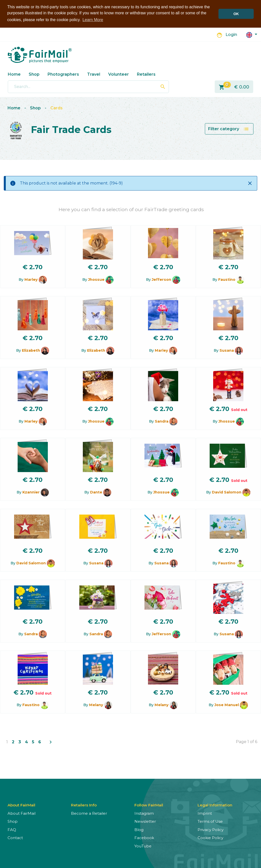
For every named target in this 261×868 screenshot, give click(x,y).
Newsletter (145, 821)
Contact (15, 837)
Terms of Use (210, 821)
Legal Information (215, 805)
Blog (139, 829)
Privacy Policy (211, 829)
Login (231, 34)
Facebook (144, 837)
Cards (57, 107)
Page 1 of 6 (247, 741)
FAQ (12, 829)
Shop (34, 74)
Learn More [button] (93, 20)
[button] (252, 34)
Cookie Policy (210, 837)
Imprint (205, 813)
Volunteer (119, 74)
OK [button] (236, 14)
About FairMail (22, 813)
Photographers (63, 74)
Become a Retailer (89, 813)
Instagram (144, 813)
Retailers (146, 74)
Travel (94, 74)
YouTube (143, 846)
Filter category (229, 128)
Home (14, 74)
